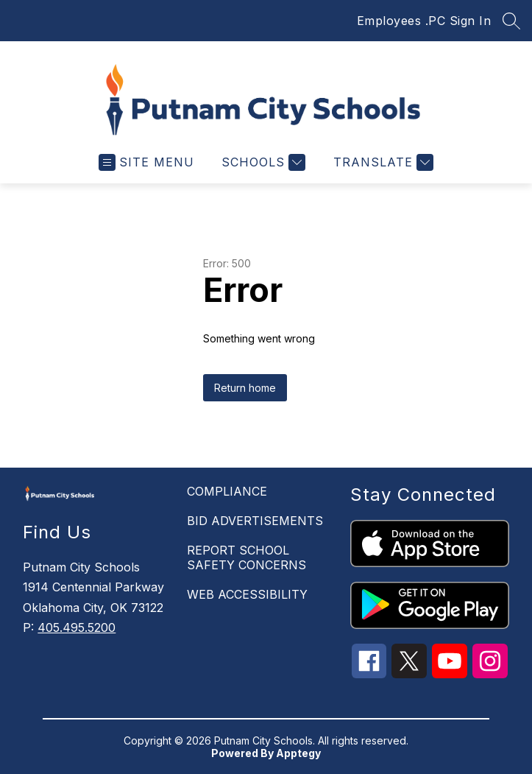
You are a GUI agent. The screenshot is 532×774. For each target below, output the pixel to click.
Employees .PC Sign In (424, 21)
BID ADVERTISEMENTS (255, 521)
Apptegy (298, 753)
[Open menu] (146, 162)
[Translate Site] (382, 162)
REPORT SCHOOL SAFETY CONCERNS (247, 557)
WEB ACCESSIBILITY (247, 594)
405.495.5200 (77, 627)
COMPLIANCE (227, 491)
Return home (245, 388)
